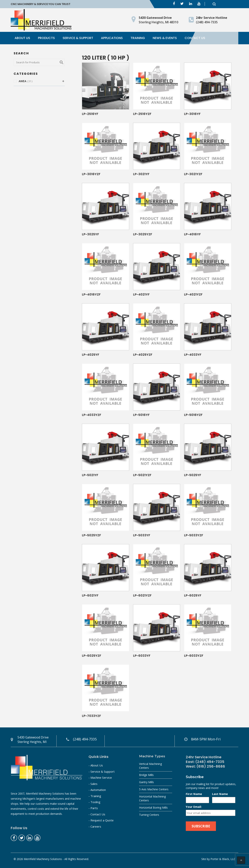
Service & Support (78, 38)
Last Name (220, 794)
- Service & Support (102, 771)
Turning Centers (149, 815)
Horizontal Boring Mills (153, 808)
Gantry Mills (146, 782)
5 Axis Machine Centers (154, 789)
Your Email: (194, 807)
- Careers (95, 826)
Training (138, 38)
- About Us (96, 765)
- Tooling (94, 802)
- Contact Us (97, 814)
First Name (194, 794)
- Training (95, 796)
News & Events (165, 38)
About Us (22, 38)
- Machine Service (100, 778)
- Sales (93, 784)
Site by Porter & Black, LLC (218, 859)
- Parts (93, 808)
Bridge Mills (146, 775)
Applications (112, 38)
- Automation (97, 790)
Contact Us (195, 38)
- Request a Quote (101, 820)
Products (46, 38)
